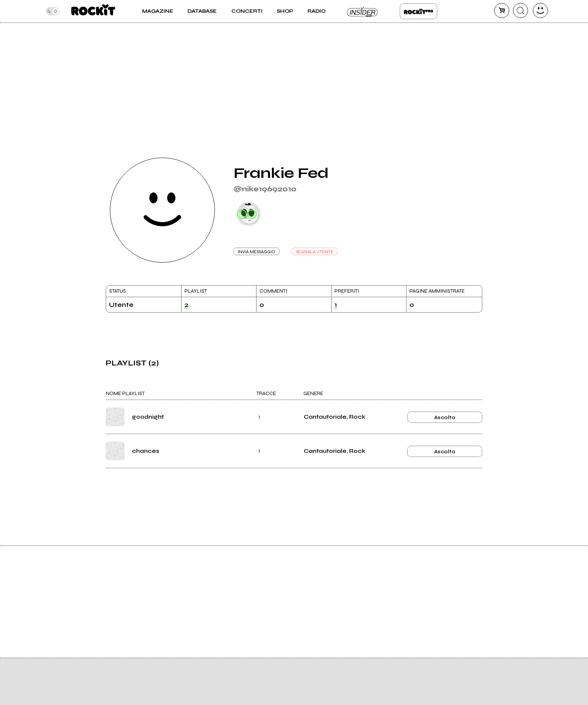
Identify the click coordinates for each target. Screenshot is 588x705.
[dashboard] (540, 11)
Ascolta (445, 417)
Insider (363, 11)
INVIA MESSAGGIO (256, 252)
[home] (93, 11)
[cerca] (520, 11)
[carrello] (502, 11)
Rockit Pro (418, 11)
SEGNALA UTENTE (315, 252)
